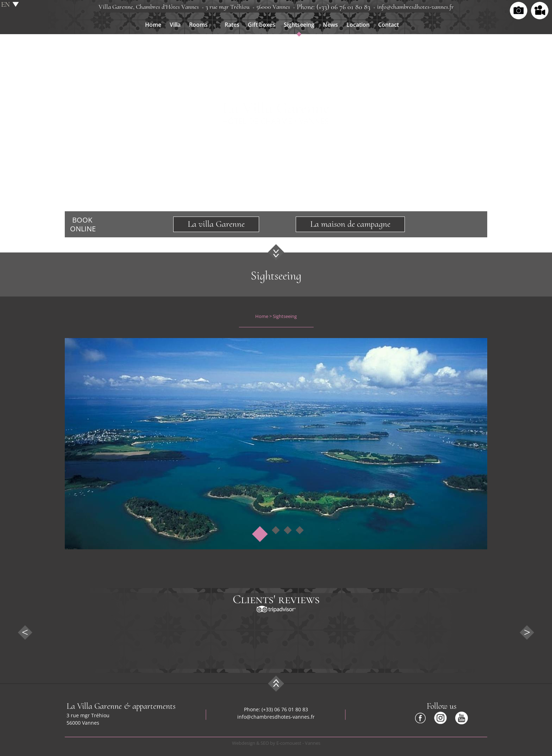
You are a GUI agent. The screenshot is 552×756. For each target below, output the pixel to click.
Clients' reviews (276, 599)
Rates (232, 25)
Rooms (198, 25)
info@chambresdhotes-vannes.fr (415, 7)
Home (153, 25)
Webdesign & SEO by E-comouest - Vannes (276, 743)
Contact (388, 25)
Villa (175, 25)
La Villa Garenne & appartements (121, 706)
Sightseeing (299, 25)
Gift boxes (262, 25)
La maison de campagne (350, 224)
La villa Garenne (216, 224)
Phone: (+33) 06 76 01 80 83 (334, 7)
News (330, 25)
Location (358, 25)
